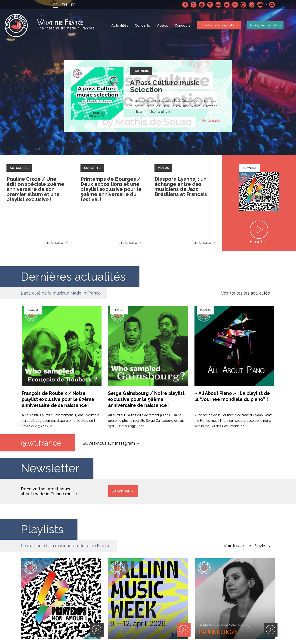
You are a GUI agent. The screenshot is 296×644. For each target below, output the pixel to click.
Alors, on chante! (263, 25)
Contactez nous (272, 5)
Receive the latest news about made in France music (49, 491)
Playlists (43, 529)
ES (73, 5)
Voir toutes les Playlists (247, 546)
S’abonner (120, 491)
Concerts (142, 25)
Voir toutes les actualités (245, 293)
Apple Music (227, 5)
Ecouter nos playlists (217, 25)
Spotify (210, 5)
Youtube (202, 5)
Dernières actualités (74, 277)
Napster (244, 5)
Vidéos (162, 25)
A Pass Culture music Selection (165, 86)
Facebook (185, 5)
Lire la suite (211, 121)
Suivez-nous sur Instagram (109, 443)
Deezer (219, 5)
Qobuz (252, 5)
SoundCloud (260, 5)
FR (55, 5)
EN (64, 5)
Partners (141, 71)
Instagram (194, 5)
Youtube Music (235, 5)
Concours (183, 25)
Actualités (120, 25)
